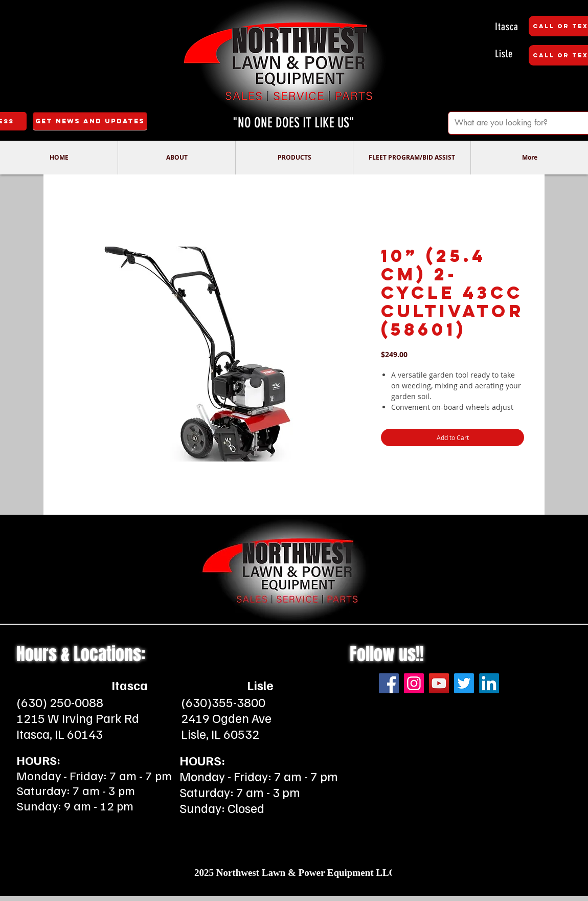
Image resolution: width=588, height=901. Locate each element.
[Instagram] (414, 683)
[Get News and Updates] (90, 121)
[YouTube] (439, 683)
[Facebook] (389, 683)
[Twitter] (464, 683)
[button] (176, 158)
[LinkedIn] (489, 683)
